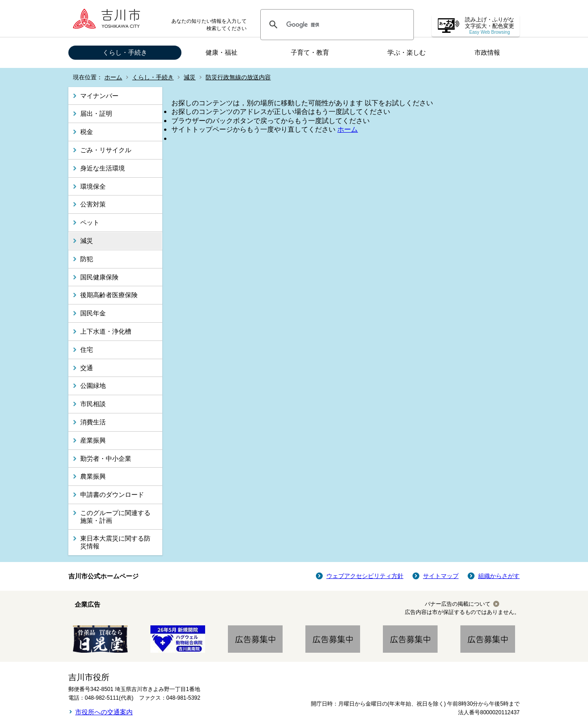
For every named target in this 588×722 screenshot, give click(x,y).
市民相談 (93, 404)
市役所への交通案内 (104, 712)
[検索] (336, 25)
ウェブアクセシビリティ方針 (365, 576)
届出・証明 (96, 113)
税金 (87, 132)
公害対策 (93, 204)
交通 (87, 368)
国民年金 (93, 313)
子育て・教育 (310, 52)
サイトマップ (441, 576)
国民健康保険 (99, 277)
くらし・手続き (125, 52)
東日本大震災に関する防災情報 (115, 542)
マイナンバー (99, 96)
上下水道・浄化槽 (106, 331)
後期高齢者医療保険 (109, 295)
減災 (190, 77)
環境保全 (93, 186)
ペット (90, 222)
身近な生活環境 (103, 168)
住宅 (87, 350)
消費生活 (93, 422)
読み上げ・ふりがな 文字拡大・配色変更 (490, 26)
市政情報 (487, 52)
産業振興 (93, 440)
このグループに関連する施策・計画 (115, 517)
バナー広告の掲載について (458, 604)
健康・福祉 (222, 52)
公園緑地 (93, 386)
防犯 (87, 259)
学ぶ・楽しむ (407, 52)
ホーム (113, 77)
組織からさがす (499, 576)
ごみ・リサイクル (106, 150)
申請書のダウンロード (112, 495)
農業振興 (93, 476)
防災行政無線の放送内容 (238, 77)
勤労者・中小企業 (106, 459)
